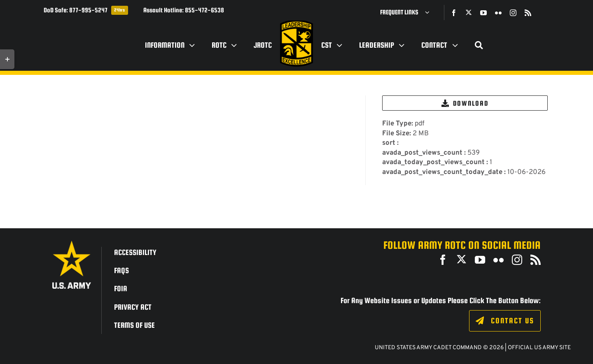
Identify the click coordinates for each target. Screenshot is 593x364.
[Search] (479, 45)
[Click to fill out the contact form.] (505, 321)
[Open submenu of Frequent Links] (430, 12)
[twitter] (469, 12)
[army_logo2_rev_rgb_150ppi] (72, 244)
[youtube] (483, 13)
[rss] (528, 13)
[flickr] (498, 13)
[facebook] (454, 13)
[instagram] (513, 13)
